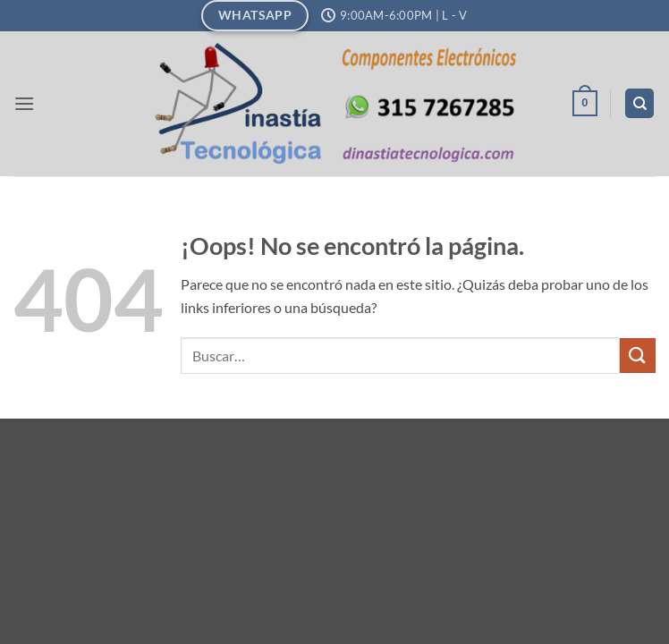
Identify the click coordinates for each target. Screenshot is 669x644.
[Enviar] (638, 356)
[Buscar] (639, 103)
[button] (24, 103)
